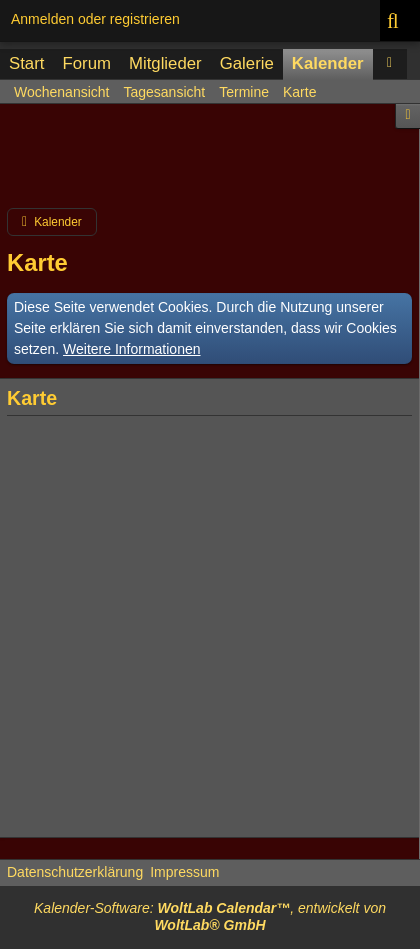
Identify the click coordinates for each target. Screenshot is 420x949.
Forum (86, 63)
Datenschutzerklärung (75, 872)
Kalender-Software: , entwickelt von (210, 917)
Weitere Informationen (131, 349)
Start (26, 63)
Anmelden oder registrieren (95, 19)
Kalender (328, 63)
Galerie (247, 63)
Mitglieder (165, 63)
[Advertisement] (210, 164)
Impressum (184, 872)
